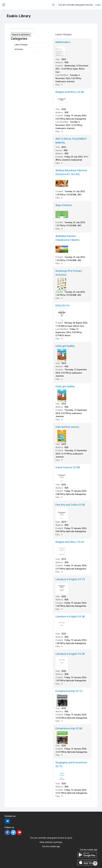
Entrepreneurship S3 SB (69, 728)
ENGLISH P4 (62, 306)
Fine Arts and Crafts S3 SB (70, 505)
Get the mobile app (51, 846)
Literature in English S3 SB (70, 616)
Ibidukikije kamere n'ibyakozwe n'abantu (67, 238)
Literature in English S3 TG (70, 579)
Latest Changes (21, 45)
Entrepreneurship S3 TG (69, 691)
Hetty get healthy (65, 346)
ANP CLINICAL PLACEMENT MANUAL (71, 141)
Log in (98, 5)
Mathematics (63, 42)
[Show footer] (95, 863)
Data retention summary (51, 842)
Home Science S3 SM (68, 467)
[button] (53, 5)
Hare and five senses (67, 427)
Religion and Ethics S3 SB (70, 92)
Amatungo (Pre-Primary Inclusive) (69, 273)
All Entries (19, 49)
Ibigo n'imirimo (64, 205)
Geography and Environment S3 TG (71, 764)
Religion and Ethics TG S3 (70, 542)
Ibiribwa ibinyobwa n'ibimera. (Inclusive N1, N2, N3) (71, 172)
